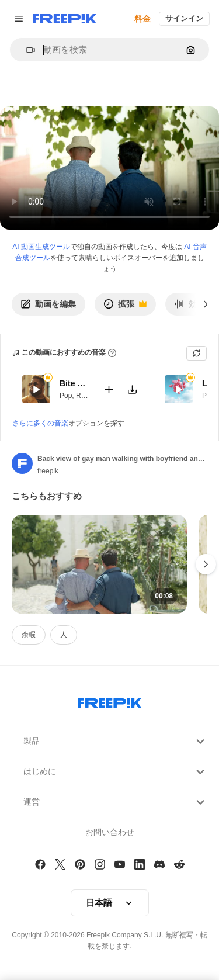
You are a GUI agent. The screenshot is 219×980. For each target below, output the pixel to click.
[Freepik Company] (110, 701)
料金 (142, 19)
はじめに (115, 772)
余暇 (29, 635)
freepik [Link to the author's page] (48, 471)
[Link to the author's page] (22, 463)
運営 (115, 802)
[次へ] (206, 304)
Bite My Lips (74, 383)
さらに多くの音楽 (40, 423)
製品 (115, 742)
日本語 (110, 903)
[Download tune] (132, 389)
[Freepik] (65, 19)
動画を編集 (48, 304)
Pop (66, 395)
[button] (26, 50)
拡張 (125, 307)
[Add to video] (109, 389)
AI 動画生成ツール (41, 247)
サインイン (184, 18)
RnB (83, 395)
